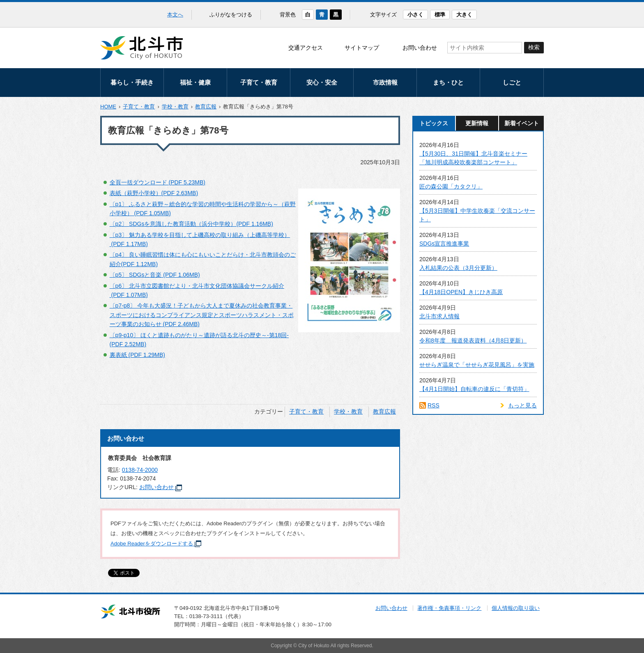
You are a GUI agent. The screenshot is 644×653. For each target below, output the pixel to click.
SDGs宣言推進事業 (444, 244)
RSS (434, 405)
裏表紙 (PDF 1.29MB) (137, 355)
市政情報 (385, 82)
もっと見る (522, 405)
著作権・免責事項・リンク (449, 608)
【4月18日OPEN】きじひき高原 (461, 292)
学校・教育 (175, 107)
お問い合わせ (420, 48)
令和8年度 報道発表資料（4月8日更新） (473, 340)
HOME (108, 107)
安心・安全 (322, 82)
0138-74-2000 (140, 470)
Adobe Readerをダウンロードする (156, 544)
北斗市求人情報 (439, 316)
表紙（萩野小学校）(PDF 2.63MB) (154, 193)
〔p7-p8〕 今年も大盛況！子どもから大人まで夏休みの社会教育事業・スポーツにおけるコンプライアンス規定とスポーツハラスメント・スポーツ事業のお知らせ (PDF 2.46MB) (202, 315)
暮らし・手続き (132, 82)
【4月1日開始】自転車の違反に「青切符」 (474, 389)
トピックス (434, 123)
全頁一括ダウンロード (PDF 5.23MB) (158, 182)
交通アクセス (306, 48)
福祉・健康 (195, 82)
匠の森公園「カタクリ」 (451, 186)
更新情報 (477, 123)
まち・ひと (448, 82)
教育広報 (206, 107)
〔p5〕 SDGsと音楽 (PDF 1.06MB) (155, 275)
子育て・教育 (259, 82)
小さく (415, 15)
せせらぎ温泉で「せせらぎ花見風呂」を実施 (477, 365)
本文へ (175, 15)
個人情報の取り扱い (516, 608)
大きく (464, 15)
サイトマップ (362, 48)
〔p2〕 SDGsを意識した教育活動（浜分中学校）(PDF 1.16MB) (191, 224)
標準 (440, 15)
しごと (512, 82)
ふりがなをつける (231, 15)
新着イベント (522, 123)
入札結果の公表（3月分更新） (458, 268)
